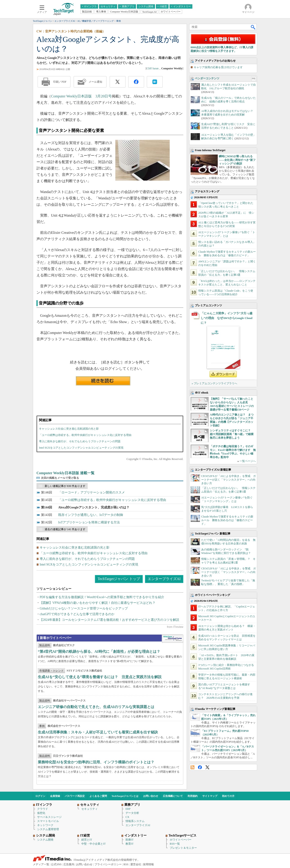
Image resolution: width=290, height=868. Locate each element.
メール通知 (95, 82)
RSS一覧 (175, 844)
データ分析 (132, 813)
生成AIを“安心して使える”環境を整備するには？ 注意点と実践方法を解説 (100, 677)
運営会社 (136, 864)
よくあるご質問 (98, 796)
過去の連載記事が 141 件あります (65, 529)
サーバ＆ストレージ (49, 817)
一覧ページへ (248, 461)
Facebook (200, 767)
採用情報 (148, 864)
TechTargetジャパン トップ (119, 579)
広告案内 (69, 864)
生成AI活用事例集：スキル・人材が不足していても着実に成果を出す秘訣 (98, 732)
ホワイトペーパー (181, 840)
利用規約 (193, 796)
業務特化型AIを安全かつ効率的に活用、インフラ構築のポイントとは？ (96, 762)
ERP (128, 809)
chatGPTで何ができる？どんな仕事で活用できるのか (77, 614)
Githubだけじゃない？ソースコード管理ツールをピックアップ (84, 608)
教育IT (129, 844)
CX (127, 817)
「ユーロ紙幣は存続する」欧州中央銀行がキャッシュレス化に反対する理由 (85, 435)
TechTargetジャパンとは (125, 796)
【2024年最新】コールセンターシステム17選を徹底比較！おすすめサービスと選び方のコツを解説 (109, 620)
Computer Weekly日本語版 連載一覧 (65, 473)
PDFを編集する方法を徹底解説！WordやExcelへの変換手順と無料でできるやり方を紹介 (102, 597)
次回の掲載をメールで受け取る (60, 478)
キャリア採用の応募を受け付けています (218, 67)
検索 (253, 27)
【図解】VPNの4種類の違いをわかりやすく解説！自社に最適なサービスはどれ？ (98, 603)
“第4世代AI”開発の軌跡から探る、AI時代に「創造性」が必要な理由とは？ (99, 652)
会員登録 (55, 796)
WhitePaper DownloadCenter (173, 639)
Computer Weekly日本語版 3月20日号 (81, 96)
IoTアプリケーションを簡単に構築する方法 (89, 522)
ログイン (40, 796)
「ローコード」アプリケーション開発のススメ (92, 492)
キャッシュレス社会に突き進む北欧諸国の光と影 (69, 429)
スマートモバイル (48, 821)
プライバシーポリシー (108, 864)
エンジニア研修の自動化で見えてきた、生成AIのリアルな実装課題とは (96, 707)
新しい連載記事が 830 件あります (65, 486)
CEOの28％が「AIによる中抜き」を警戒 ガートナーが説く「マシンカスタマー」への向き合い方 (228, 480)
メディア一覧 (41, 864)
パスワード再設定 (75, 796)
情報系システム (135, 821)
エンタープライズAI (164, 579)
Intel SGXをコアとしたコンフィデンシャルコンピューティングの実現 (81, 448)
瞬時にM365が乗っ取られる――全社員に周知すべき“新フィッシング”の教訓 (237, 160)
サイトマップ (210, 796)
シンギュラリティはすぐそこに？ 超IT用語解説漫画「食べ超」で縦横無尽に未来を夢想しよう (232, 434)
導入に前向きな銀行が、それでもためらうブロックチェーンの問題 (80, 441)
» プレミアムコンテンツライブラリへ (214, 383)
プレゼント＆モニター (183, 848)
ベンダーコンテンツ (207, 78)
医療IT (129, 840)
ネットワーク (45, 825)
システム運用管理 (48, 829)
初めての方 (228, 796)
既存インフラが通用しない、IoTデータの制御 (91, 515)
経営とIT (87, 840)
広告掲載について (173, 796)
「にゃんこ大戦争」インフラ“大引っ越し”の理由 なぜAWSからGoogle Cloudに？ (227, 318)
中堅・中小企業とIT (93, 844)
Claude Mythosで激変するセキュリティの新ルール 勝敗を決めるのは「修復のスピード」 (227, 520)
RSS (192, 767)
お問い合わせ (151, 796)
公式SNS (56, 864)
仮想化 (41, 813)
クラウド (43, 809)
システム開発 (45, 840)
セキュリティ (89, 809)
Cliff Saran (153, 68)
